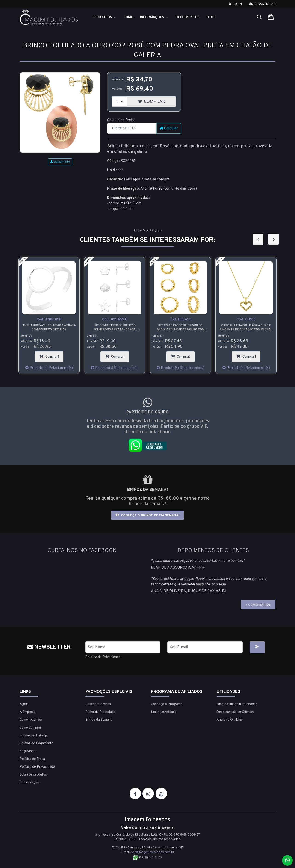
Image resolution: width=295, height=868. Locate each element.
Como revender (31, 720)
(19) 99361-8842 (148, 857)
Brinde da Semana (99, 720)
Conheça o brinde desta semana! (147, 515)
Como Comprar (30, 728)
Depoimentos (187, 17)
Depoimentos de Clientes (236, 712)
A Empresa (28, 712)
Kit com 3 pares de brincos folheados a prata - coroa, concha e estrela (115, 328)
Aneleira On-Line (230, 720)
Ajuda (24, 704)
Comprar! (51, 355)
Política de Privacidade (104, 657)
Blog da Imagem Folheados (237, 704)
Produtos (105, 17)
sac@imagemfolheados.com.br (153, 852)
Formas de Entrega (34, 735)
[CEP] (132, 128)
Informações (154, 17)
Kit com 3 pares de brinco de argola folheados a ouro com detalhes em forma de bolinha (180, 328)
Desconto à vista (98, 704)
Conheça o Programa (167, 704)
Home (128, 17)
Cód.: (49, 320)
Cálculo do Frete (121, 120)
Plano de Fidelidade (100, 712)
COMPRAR (157, 100)
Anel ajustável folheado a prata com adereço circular (49, 328)
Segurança (28, 751)
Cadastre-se (262, 4)
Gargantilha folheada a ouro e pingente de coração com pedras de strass (246, 328)
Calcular (169, 128)
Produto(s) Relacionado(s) (49, 368)
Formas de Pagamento (36, 743)
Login (235, 4)
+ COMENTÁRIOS (258, 605)
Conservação (29, 782)
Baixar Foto (60, 162)
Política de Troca (32, 759)
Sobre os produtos (33, 775)
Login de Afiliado (164, 712)
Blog (211, 17)
